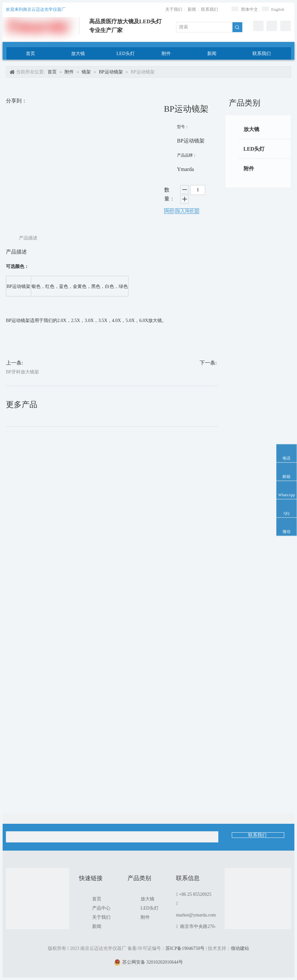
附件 (249, 169)
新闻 (192, 9)
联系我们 (209, 9)
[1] (258, 901)
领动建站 (240, 948)
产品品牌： (187, 155)
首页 (97, 899)
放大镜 (251, 129)
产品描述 (28, 238)
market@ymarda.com (196, 915)
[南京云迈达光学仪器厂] (38, 900)
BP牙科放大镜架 (22, 372)
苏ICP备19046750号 (185, 948)
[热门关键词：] (237, 27)
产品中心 (101, 908)
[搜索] (204, 27)
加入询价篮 (187, 211)
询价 (169, 211)
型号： (183, 127)
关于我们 (174, 9)
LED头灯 (254, 149)
